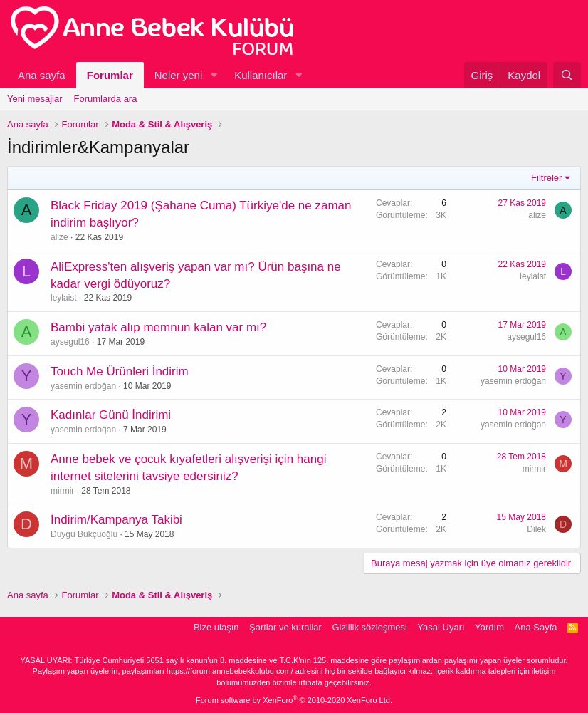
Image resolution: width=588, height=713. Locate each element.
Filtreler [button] (546, 178)
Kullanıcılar (261, 75)
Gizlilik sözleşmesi (369, 627)
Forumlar (110, 75)
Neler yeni (179, 75)
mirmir (62, 491)
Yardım (489, 627)
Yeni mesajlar (35, 99)
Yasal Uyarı (441, 627)
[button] (214, 75)
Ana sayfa (42, 75)
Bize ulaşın (216, 627)
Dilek (536, 529)
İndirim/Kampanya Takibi (116, 520)
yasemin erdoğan (83, 386)
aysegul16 (70, 342)
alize (59, 237)
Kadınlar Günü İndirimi (111, 415)
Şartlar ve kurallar (285, 627)
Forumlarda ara (106, 99)
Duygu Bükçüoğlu (84, 534)
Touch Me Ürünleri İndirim (120, 371)
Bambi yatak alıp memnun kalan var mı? (158, 327)
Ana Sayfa (536, 627)
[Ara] (567, 75)
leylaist (64, 298)
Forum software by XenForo (294, 700)
